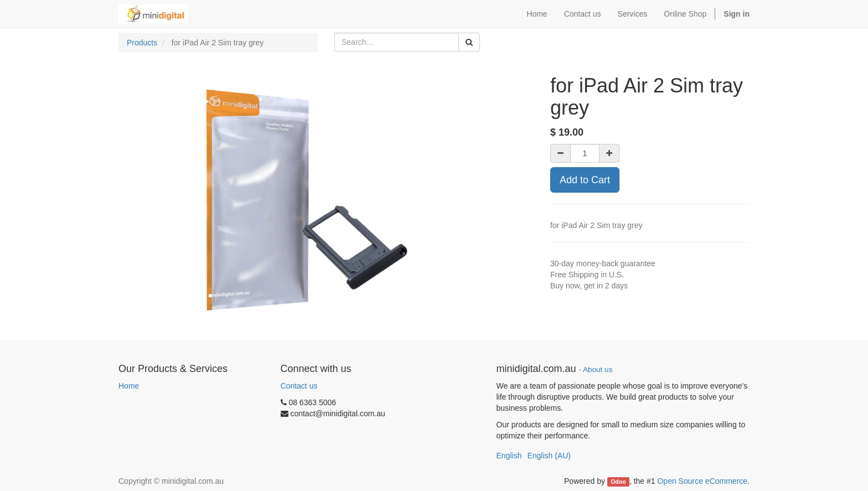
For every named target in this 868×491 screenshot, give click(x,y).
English (509, 456)
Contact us (299, 386)
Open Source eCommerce (702, 481)
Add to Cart (585, 180)
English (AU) (549, 456)
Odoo (618, 482)
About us (598, 369)
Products (142, 43)
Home (129, 386)
